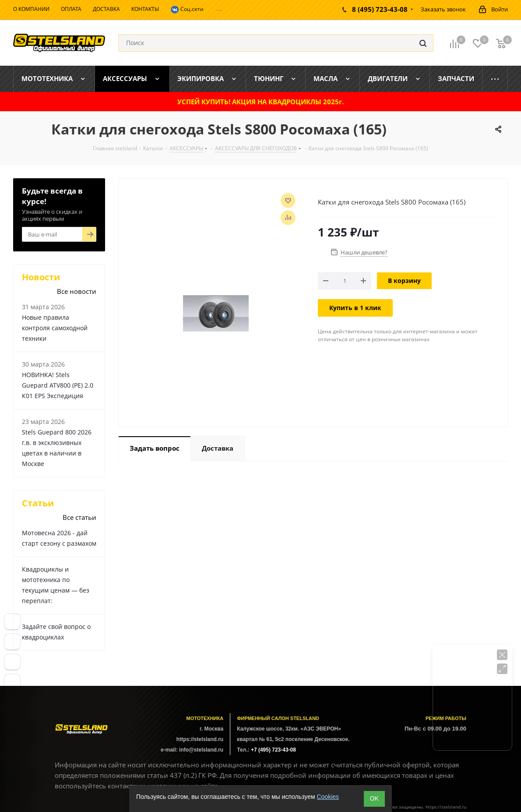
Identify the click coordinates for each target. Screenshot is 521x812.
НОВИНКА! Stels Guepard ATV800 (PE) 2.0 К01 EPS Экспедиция (58, 385)
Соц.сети (187, 10)
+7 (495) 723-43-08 (273, 750)
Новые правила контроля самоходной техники (55, 328)
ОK (374, 798)
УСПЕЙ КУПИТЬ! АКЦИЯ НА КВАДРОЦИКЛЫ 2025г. (260, 102)
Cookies (328, 797)
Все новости (77, 291)
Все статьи (79, 517)
